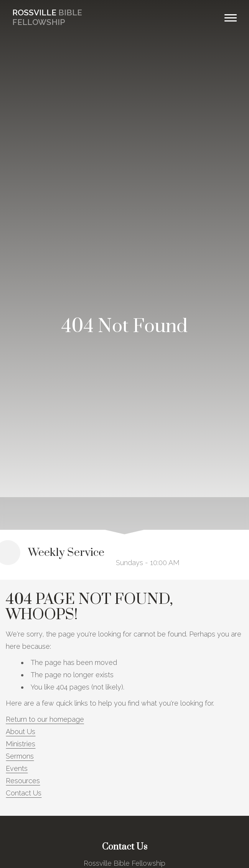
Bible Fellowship (47, 17)
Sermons (20, 756)
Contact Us (24, 793)
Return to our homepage (45, 719)
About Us (21, 732)
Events (17, 768)
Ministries (21, 744)
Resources (23, 781)
